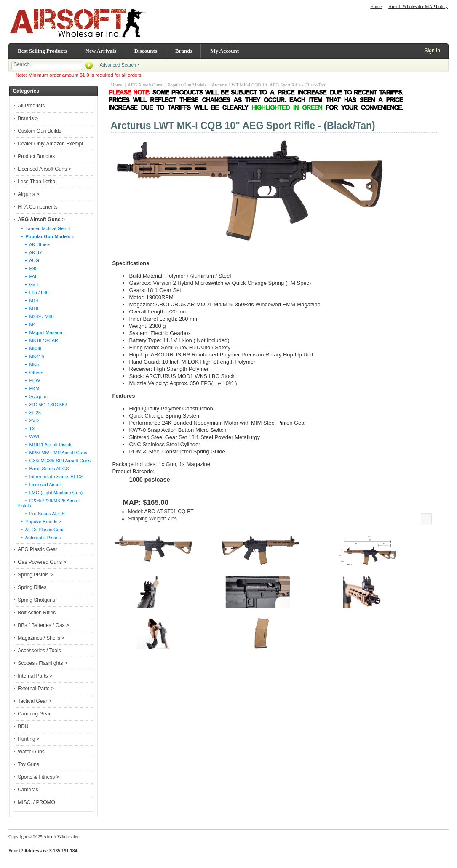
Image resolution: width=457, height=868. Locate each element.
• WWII (29, 437)
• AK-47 (29, 252)
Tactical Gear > (35, 701)
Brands (184, 51)
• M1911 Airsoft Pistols (45, 445)
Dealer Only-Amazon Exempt (50, 144)
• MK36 (29, 348)
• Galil (28, 284)
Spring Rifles (32, 587)
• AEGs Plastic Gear (40, 530)
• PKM (28, 388)
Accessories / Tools (39, 651)
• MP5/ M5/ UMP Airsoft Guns (52, 453)
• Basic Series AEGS (43, 469)
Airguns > (28, 194)
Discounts (146, 51)
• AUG (28, 260)
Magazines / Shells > (41, 638)
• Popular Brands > (39, 522)
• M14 (28, 300)
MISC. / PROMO (36, 802)
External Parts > (36, 689)
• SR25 (29, 413)
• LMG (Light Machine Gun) (50, 493)
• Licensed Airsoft (40, 485)
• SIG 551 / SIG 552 (42, 405)
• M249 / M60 (35, 316)
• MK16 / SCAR (38, 340)
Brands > (28, 118)
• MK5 (28, 364)
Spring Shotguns (36, 600)
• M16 (28, 308)
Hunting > (29, 739)
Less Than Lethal (37, 182)
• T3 (26, 429)
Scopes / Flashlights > (43, 663)
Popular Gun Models (187, 85)
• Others (30, 372)
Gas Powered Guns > (42, 562)
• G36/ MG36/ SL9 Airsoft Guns (54, 461)
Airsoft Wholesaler (61, 836)
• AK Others (34, 244)
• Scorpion (32, 396)
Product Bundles (36, 156)
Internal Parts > (35, 676)
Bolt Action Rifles (37, 613)
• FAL (27, 276)
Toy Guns (28, 764)
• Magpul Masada (40, 332)
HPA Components (38, 207)
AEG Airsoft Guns (145, 85)
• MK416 (31, 356)
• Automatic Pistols (39, 538)
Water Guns (31, 752)
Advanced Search (118, 65)
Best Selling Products (43, 51)
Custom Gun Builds (39, 131)
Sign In (432, 51)
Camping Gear (34, 714)
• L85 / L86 (33, 292)
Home (376, 6)
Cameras (28, 790)
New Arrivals (101, 51)
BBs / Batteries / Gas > (43, 625)
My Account (224, 51)
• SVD (28, 421)
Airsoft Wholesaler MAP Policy (418, 6)
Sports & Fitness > (38, 777)
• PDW (29, 380)
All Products (31, 106)
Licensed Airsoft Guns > (44, 169)
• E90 (27, 268)
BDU (23, 726)
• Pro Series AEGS (41, 514)
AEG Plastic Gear (37, 549)
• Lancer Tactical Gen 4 (44, 228)
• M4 (27, 324)
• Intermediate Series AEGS (50, 477)
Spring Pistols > (35, 575)
